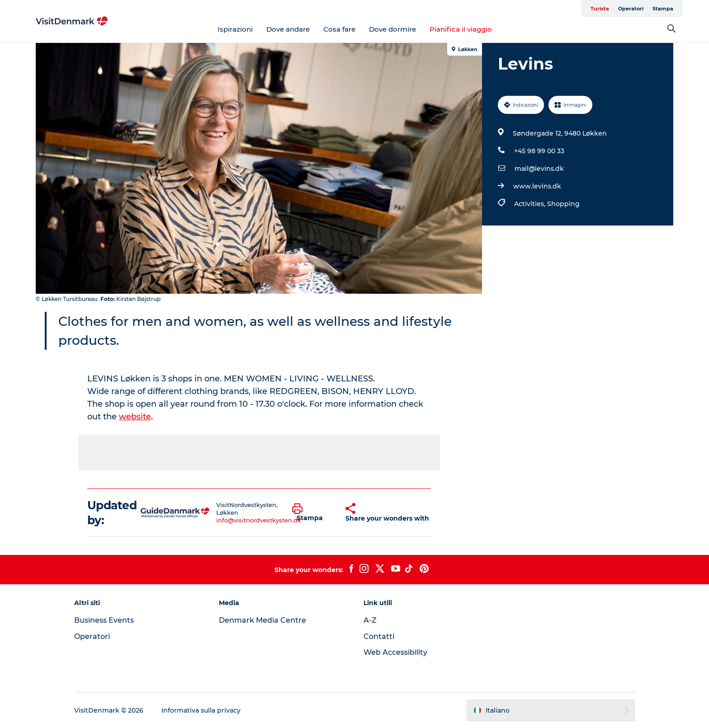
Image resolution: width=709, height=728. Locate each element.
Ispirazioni (235, 29)
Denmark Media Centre (262, 620)
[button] (312, 513)
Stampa (663, 9)
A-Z (370, 620)
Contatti (379, 636)
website (135, 417)
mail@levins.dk (539, 169)
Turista (600, 9)
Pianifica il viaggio (461, 29)
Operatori (631, 9)
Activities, (531, 204)
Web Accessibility (395, 652)
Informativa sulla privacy (201, 710)
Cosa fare (339, 29)
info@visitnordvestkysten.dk (259, 520)
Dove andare (288, 29)
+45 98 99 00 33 (539, 151)
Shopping (563, 204)
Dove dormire (392, 29)
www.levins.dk (537, 186)
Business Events (104, 620)
